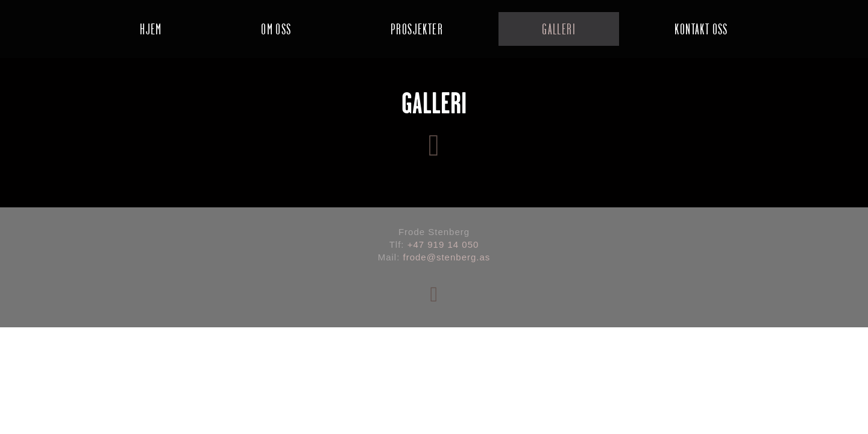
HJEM (151, 29)
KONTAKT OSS (701, 29)
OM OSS (276, 29)
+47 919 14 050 (443, 244)
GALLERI (559, 29)
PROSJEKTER (417, 29)
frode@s (423, 257)
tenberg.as (466, 257)
